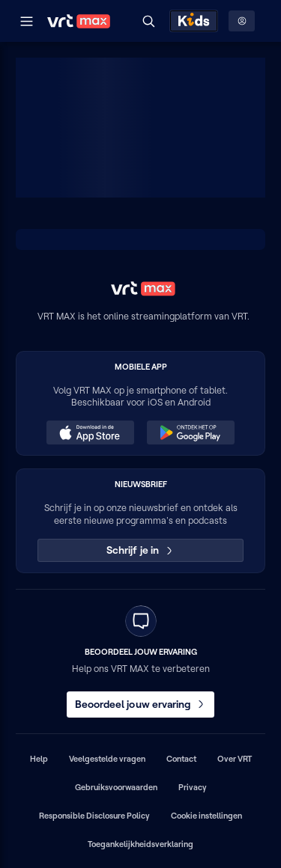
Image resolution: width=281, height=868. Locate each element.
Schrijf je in (140, 550)
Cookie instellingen (206, 816)
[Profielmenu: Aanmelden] (242, 21)
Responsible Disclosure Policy (94, 816)
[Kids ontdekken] (194, 21)
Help (39, 759)
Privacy (193, 787)
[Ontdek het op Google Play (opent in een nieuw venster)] (190, 433)
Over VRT (235, 759)
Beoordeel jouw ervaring (141, 704)
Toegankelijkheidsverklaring (140, 844)
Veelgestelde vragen (107, 759)
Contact (181, 759)
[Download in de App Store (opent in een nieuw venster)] (90, 433)
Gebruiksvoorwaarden (116, 787)
